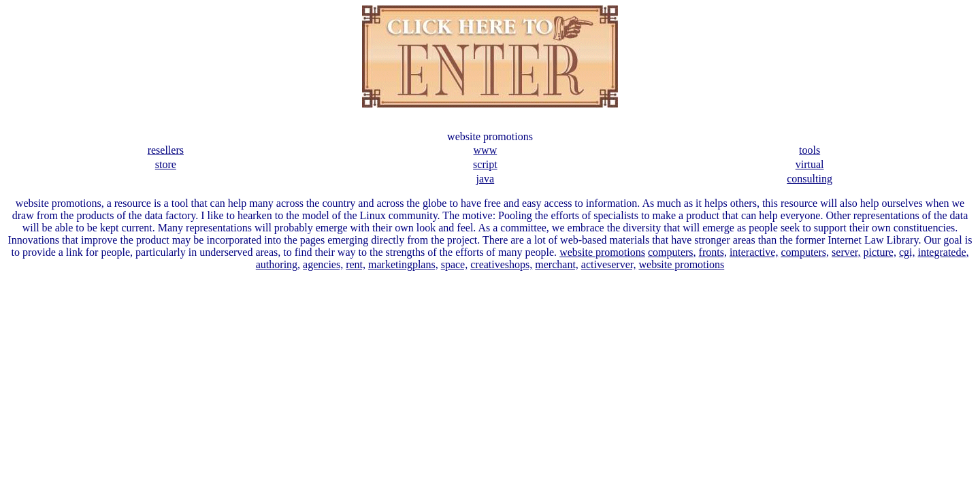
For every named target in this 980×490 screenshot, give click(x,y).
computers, (672, 252)
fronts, (713, 252)
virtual (810, 164)
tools (810, 150)
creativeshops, (501, 264)
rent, (356, 264)
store (166, 164)
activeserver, (609, 264)
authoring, (278, 264)
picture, (880, 252)
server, (846, 252)
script (485, 164)
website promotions (602, 252)
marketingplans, (403, 264)
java (486, 179)
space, (455, 264)
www (486, 150)
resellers (166, 150)
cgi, (907, 252)
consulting (810, 179)
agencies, (323, 264)
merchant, (557, 264)
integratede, (943, 252)
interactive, (754, 252)
